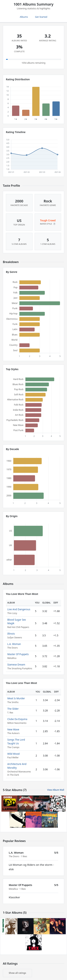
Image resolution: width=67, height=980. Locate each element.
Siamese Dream (16, 665)
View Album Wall (56, 790)
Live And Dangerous (19, 609)
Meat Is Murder (16, 698)
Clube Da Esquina (17, 719)
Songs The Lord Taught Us (16, 741)
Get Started (41, 17)
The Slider (13, 709)
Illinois (11, 634)
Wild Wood (13, 754)
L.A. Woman (14, 644)
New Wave (13, 729)
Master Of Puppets (18, 654)
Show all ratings (17, 973)
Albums (24, 17)
